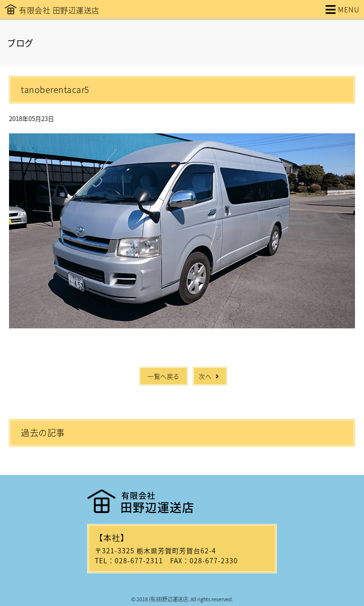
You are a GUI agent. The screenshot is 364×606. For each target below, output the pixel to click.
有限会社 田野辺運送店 (59, 10)
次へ (210, 376)
